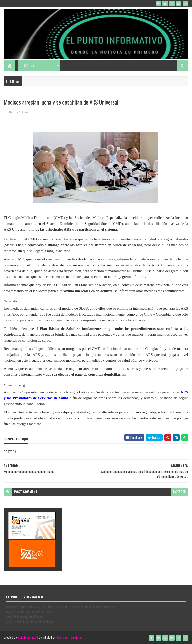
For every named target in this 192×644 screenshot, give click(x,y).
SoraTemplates (27, 637)
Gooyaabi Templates (69, 637)
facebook (179, 492)
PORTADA (21, 112)
